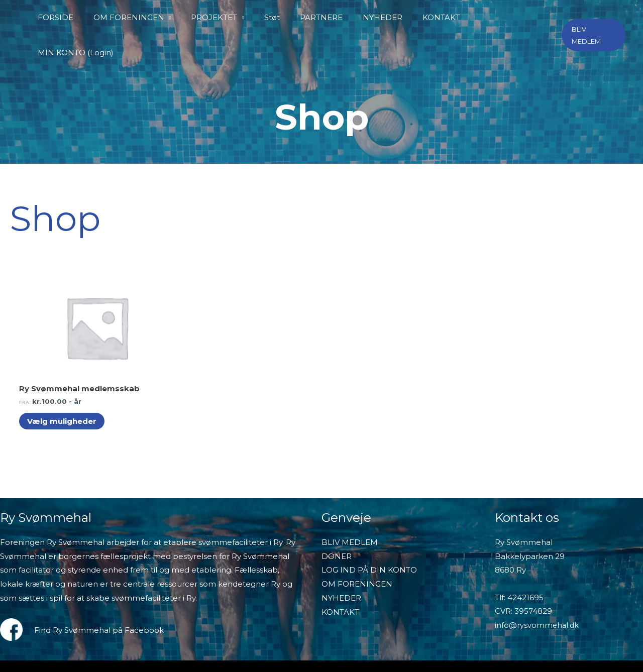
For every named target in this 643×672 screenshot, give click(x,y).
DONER (337, 507)
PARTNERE (323, 17)
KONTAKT (433, 17)
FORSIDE (77, 17)
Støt (279, 17)
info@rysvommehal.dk (538, 576)
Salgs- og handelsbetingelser (470, 629)
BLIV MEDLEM (350, 493)
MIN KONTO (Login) (505, 17)
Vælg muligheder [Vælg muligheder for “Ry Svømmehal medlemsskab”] (64, 372)
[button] (593, 18)
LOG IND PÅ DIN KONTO (369, 521)
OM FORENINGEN (145, 17)
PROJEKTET (226, 17)
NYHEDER (379, 17)
